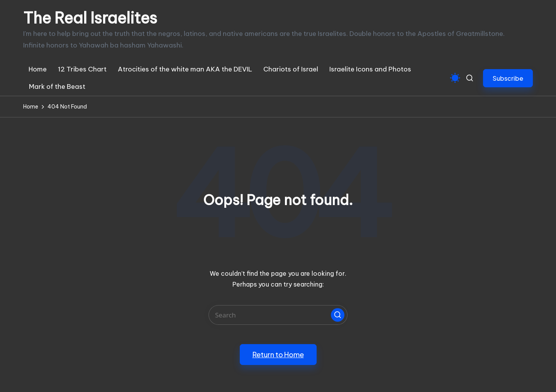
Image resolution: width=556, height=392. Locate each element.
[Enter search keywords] (278, 315)
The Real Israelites (90, 18)
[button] (508, 78)
